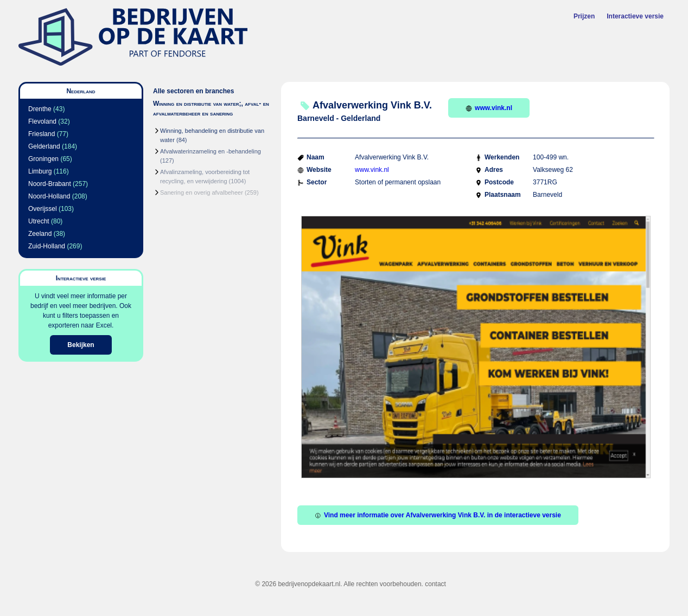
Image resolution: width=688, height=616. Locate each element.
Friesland (42, 134)
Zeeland (40, 234)
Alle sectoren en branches (193, 91)
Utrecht (39, 221)
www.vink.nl (489, 108)
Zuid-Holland (47, 246)
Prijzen (584, 16)
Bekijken (81, 345)
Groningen (43, 159)
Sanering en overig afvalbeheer (202, 193)
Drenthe (40, 109)
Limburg (40, 171)
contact (435, 584)
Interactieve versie (635, 16)
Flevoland (42, 121)
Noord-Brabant (50, 184)
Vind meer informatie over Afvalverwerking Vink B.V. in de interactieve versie (438, 515)
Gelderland (44, 146)
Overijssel (43, 209)
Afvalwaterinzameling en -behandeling (211, 151)
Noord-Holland (49, 196)
